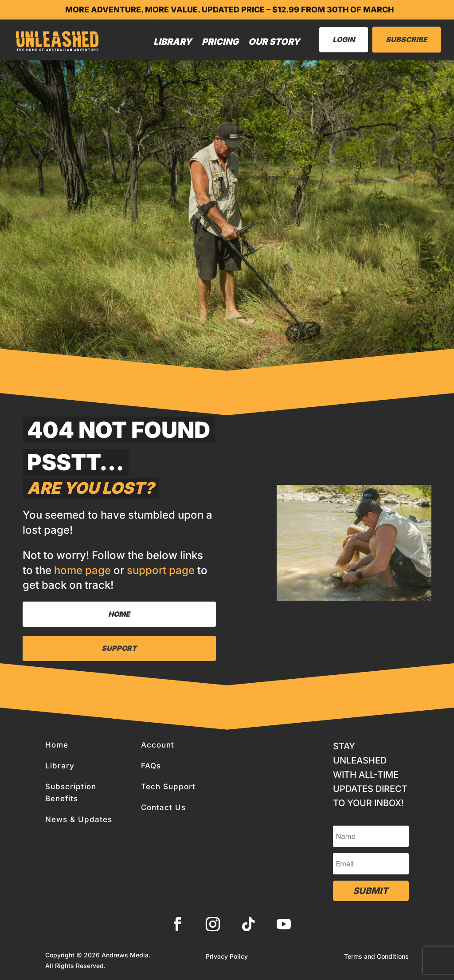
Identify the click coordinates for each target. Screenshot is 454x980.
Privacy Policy (227, 957)
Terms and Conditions (376, 957)
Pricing (220, 42)
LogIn (344, 39)
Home (119, 614)
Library (173, 42)
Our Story (274, 42)
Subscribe (407, 39)
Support (119, 648)
